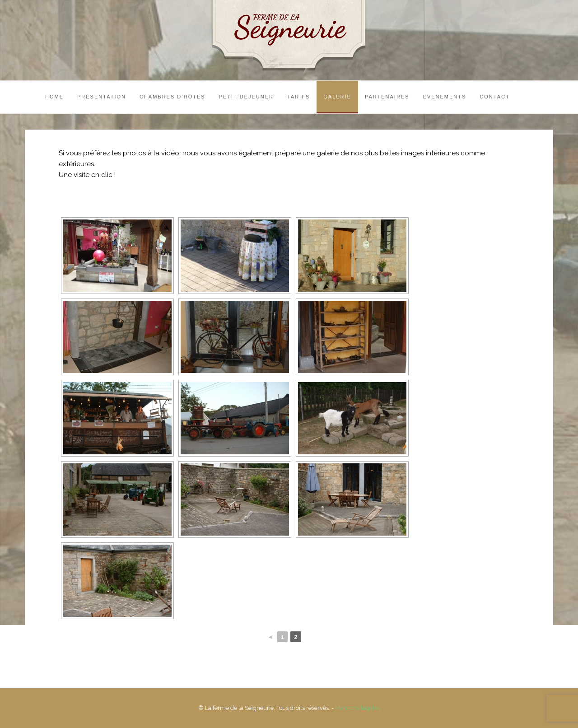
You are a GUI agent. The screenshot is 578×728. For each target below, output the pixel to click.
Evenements (445, 97)
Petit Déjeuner (246, 97)
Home (54, 97)
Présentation (102, 97)
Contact (494, 97)
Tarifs (298, 97)
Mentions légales (358, 708)
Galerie (337, 97)
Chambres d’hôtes (172, 97)
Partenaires (387, 97)
